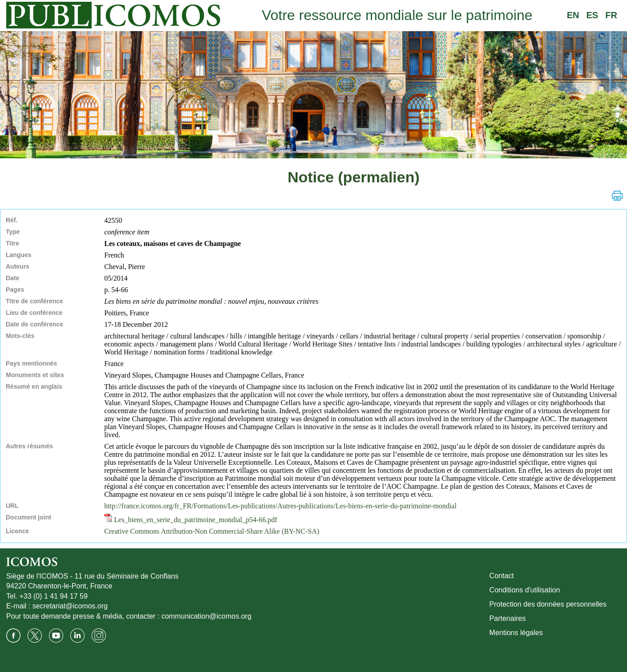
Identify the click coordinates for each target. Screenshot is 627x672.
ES (593, 15)
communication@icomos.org (206, 616)
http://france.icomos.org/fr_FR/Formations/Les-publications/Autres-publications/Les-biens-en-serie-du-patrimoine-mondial (280, 506)
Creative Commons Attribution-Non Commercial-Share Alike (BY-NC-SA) (212, 531)
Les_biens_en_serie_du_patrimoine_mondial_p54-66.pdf (191, 520)
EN (573, 15)
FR (611, 15)
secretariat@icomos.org (70, 606)
